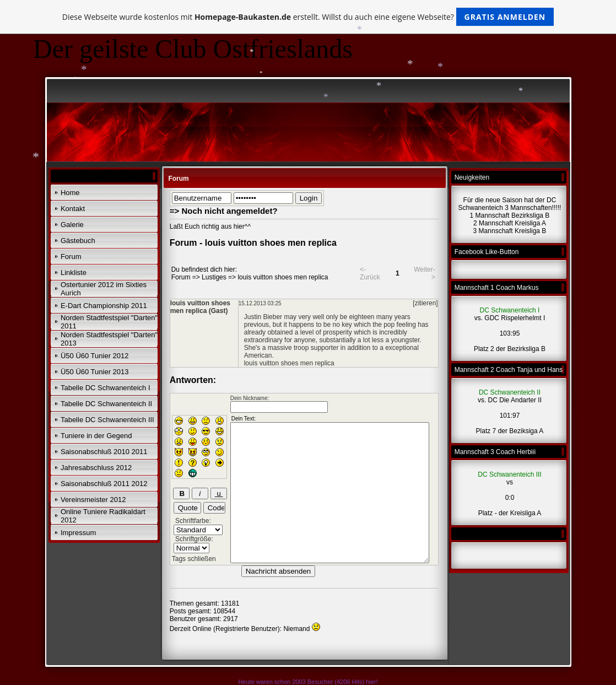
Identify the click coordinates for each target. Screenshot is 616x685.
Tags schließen (194, 559)
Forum (71, 257)
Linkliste (74, 273)
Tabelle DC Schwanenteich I (106, 388)
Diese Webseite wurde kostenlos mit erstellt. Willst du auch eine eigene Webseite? (308, 17)
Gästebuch (78, 241)
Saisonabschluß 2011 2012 (104, 484)
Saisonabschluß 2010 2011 (104, 452)
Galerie (72, 225)
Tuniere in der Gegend (96, 436)
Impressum (78, 533)
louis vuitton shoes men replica (283, 277)
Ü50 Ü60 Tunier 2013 (95, 372)
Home (70, 193)
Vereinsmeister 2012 (93, 500)
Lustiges (214, 277)
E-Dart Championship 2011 (104, 306)
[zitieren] (425, 303)
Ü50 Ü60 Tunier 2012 (95, 356)
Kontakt (73, 209)
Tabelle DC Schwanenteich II (106, 404)
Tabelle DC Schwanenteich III (107, 420)
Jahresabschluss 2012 (96, 468)
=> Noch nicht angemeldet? (224, 211)
